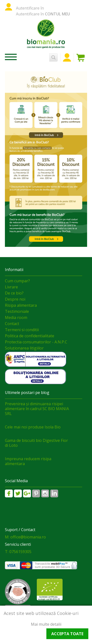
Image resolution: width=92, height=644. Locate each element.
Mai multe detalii (46, 624)
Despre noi (15, 299)
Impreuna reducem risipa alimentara (28, 461)
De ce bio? (14, 293)
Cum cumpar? (17, 281)
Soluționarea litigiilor (24, 348)
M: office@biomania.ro (25, 537)
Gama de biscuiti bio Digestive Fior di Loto (36, 443)
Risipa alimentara (21, 305)
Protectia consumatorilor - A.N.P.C (36, 342)
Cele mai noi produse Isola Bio (33, 427)
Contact (12, 324)
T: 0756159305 (18, 552)
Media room (16, 317)
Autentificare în (30, 8)
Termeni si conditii (22, 330)
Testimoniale (17, 311)
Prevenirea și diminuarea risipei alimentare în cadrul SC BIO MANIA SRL (37, 409)
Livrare (11, 287)
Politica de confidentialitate (30, 336)
